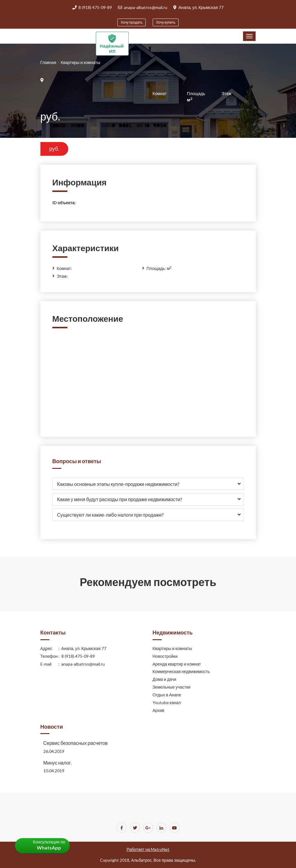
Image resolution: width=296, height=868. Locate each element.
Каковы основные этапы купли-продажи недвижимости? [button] (119, 484)
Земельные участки (172, 687)
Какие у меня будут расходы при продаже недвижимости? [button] (120, 499)
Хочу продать (132, 22)
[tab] (148, 484)
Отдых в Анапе (167, 695)
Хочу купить (166, 22)
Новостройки (165, 656)
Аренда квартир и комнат (177, 664)
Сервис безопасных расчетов (76, 743)
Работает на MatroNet (148, 849)
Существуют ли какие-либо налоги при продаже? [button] (111, 515)
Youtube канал (167, 703)
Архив (158, 710)
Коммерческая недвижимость (181, 671)
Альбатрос (141, 860)
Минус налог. (58, 763)
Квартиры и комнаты (172, 648)
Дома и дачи (164, 679)
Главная (48, 62)
